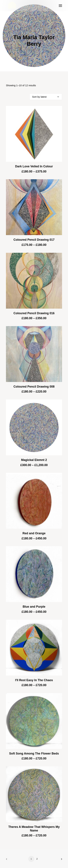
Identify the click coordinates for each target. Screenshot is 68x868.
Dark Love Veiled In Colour (34, 166)
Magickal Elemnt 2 (34, 460)
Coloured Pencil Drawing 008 (34, 387)
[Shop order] (46, 97)
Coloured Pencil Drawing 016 (34, 313)
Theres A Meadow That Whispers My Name (34, 829)
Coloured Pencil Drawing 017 (34, 240)
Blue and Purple (34, 607)
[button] (60, 6)
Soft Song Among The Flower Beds (34, 754)
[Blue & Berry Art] (12, 6)
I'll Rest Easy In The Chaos (34, 680)
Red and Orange (34, 533)
